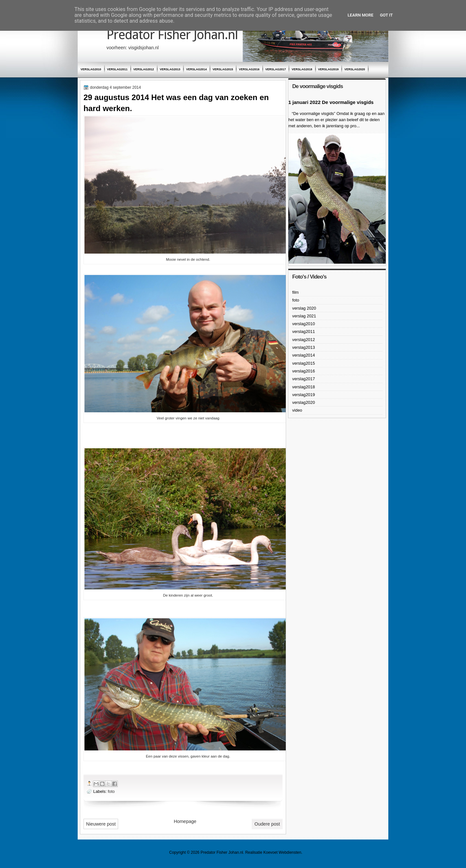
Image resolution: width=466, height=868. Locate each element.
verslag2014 (196, 69)
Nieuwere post (101, 824)
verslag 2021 (304, 316)
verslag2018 (302, 69)
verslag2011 (117, 69)
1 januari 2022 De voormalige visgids (331, 102)
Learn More (361, 15)
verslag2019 (328, 69)
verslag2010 (91, 69)
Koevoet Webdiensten (282, 852)
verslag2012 (144, 69)
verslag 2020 (304, 308)
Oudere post (267, 824)
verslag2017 (276, 69)
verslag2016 (249, 69)
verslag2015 (223, 69)
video (297, 410)
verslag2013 (170, 69)
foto (111, 791)
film (295, 292)
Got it (386, 15)
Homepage (185, 821)
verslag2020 (355, 69)
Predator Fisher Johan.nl (172, 35)
